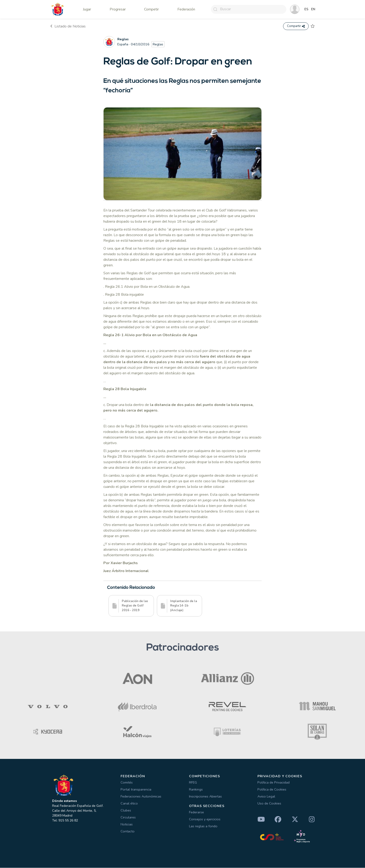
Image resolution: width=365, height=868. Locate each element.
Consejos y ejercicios (205, 819)
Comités (127, 783)
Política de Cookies (272, 790)
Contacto (128, 831)
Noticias (127, 824)
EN (313, 9)
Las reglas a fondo (203, 826)
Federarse (196, 812)
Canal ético (129, 804)
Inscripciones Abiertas (205, 797)
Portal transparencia (136, 790)
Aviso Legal (266, 797)
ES (306, 9)
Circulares (128, 818)
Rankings (196, 790)
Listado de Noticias (68, 26)
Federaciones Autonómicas (141, 797)
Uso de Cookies (269, 804)
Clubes (126, 811)
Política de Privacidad (274, 783)
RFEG (193, 783)
